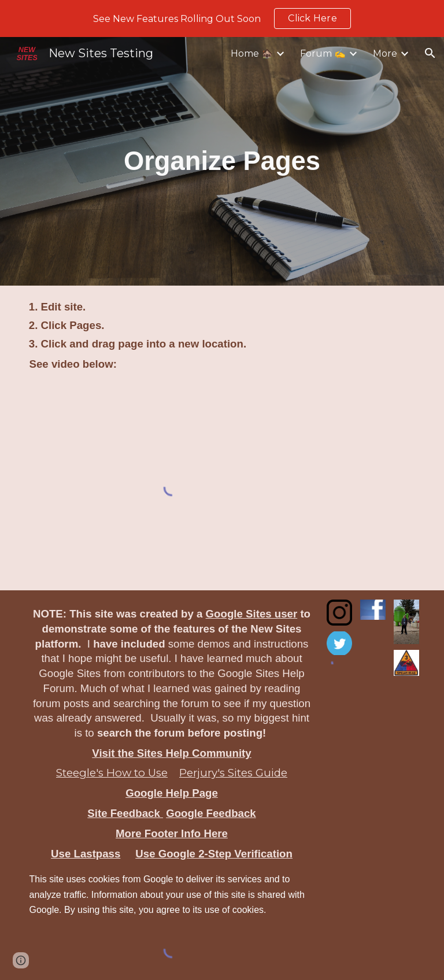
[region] (222, 19)
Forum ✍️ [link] (323, 53)
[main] (222, 161)
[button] (430, 53)
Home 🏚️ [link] (252, 53)
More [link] (385, 53)
